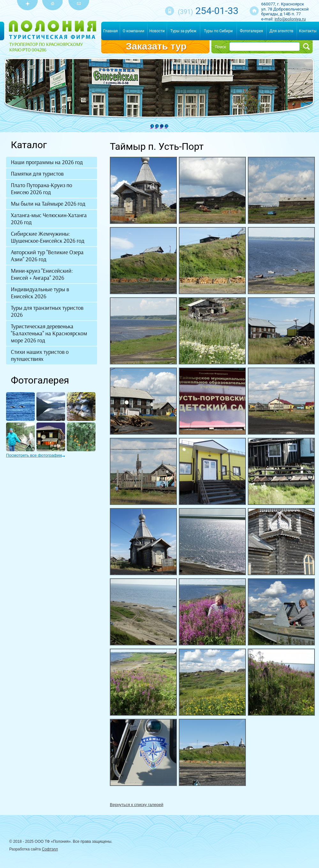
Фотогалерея (251, 31)
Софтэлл (50, 849)
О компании (133, 31)
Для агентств (281, 31)
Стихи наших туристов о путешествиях (40, 355)
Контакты (308, 31)
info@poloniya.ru (290, 19)
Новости (157, 31)
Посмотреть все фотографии (34, 455)
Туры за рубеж (184, 31)
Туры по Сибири (218, 31)
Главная (110, 31)
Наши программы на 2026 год (47, 162)
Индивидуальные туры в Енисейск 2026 (40, 293)
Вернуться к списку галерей (137, 805)
